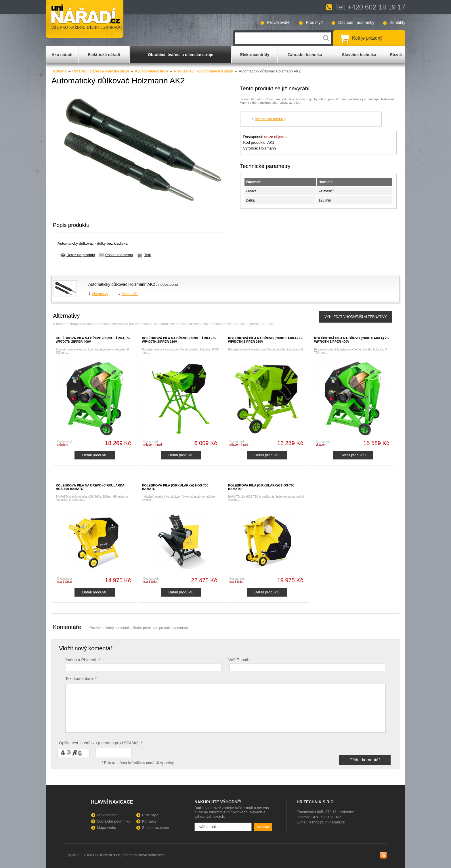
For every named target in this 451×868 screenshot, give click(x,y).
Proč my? (314, 22)
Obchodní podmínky (356, 22)
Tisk (147, 255)
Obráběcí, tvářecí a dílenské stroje (101, 71)
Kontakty (398, 22)
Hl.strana (59, 71)
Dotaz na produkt (81, 255)
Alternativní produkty (271, 119)
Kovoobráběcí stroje (152, 71)
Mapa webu (107, 828)
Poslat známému (119, 255)
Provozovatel (279, 22)
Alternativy (100, 294)
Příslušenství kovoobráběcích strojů (203, 71)
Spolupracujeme (156, 828)
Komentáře (130, 294)
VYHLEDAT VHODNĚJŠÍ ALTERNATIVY (356, 317)
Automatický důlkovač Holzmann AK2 (122, 284)
